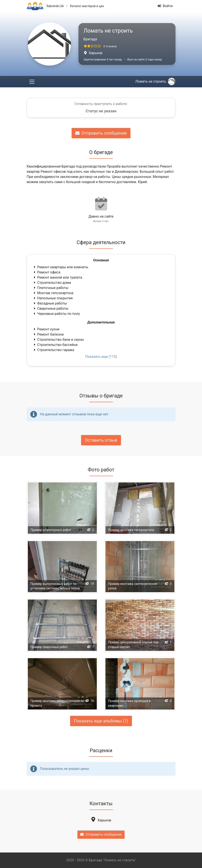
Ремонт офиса (47, 272)
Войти (165, 6)
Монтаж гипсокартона (53, 293)
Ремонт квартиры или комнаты (61, 267)
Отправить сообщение (101, 133)
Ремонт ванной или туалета (58, 277)
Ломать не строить (155, 81)
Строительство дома (52, 283)
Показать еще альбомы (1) (101, 721)
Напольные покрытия (53, 298)
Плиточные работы (51, 288)
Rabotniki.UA (55, 6)
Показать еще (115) (101, 357)
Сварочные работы (51, 308)
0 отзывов (110, 46)
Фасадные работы (50, 303)
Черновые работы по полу (56, 314)
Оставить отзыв (101, 440)
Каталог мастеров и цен (87, 6)
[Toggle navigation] (32, 82)
